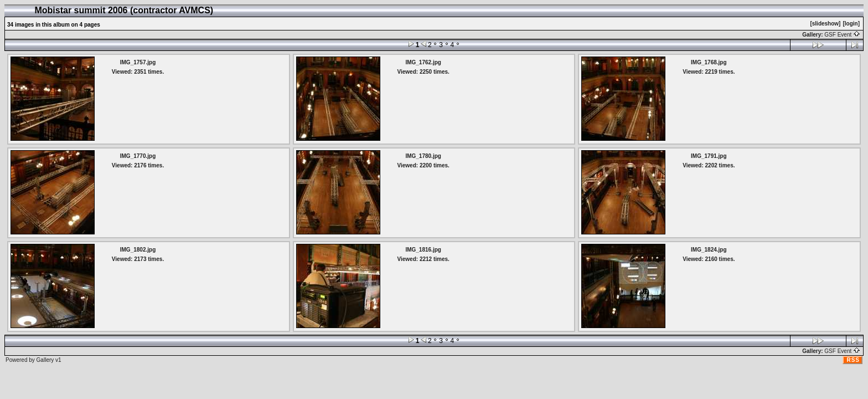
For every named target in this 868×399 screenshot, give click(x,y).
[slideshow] (825, 24)
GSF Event (842, 35)
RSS (853, 360)
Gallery (45, 360)
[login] (851, 24)
